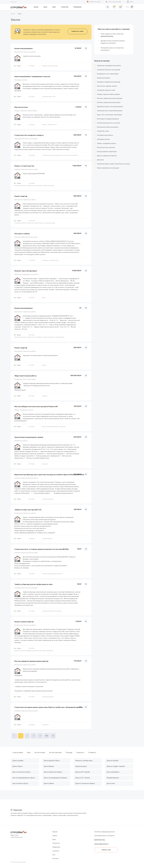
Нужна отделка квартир (24, 622)
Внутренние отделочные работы (25, 52)
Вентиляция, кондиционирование (108, 119)
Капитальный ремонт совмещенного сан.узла (32, 76)
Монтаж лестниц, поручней (106, 147)
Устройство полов (103, 131)
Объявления (78, 7)
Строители (65, 7)
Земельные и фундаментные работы (26, 274)
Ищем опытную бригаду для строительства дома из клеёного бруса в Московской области (50, 475)
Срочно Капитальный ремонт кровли (29, 437)
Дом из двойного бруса (52, 761)
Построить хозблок (22, 234)
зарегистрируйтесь (107, 36)
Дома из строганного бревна (85, 783)
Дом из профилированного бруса (24, 778)
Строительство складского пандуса (29, 135)
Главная (13, 14)
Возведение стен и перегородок (25, 379)
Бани (54, 7)
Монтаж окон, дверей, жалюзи (107, 86)
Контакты (55, 858)
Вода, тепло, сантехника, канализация (110, 115)
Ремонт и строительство (24, 166)
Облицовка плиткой (21, 80)
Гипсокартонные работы (105, 135)
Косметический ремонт (24, 48)
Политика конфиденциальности (105, 832)
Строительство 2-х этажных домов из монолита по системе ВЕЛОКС (42, 549)
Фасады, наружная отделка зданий (26, 111)
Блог (54, 855)
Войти (130, 2)
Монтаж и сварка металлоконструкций (110, 98)
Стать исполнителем (113, 2)
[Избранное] (114, 7)
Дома (45, 7)
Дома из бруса (17, 766)
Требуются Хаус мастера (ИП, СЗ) (28, 510)
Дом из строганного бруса (21, 772)
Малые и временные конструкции (108, 168)
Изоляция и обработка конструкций (109, 82)
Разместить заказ (93, 2)
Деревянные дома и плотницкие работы (110, 107)
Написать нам (106, 850)
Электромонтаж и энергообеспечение (110, 111)
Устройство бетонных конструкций (26, 139)
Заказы (36, 7)
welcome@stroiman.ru (101, 844)
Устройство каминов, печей (106, 90)
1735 (47, 736)
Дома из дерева (18, 761)
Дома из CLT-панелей (83, 778)
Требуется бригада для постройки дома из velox (34, 584)
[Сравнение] (120, 7)
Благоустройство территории (107, 152)
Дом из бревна (49, 766)
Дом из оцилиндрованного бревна (55, 778)
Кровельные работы (21, 441)
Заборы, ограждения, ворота (24, 410)
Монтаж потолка (21, 107)
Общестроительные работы (25, 376)
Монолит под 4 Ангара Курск (26, 271)
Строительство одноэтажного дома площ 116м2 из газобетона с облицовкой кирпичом (49, 707)
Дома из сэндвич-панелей (116, 766)
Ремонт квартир (21, 196)
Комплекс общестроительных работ (26, 169)
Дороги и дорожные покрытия (107, 156)
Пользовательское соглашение (104, 836)
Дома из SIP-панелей (83, 772)
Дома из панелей (112, 761)
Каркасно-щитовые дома (84, 761)
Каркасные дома (81, 766)
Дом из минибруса (113, 772)
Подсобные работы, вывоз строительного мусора (113, 164)
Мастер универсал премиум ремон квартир (31, 661)
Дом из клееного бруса (20, 783)
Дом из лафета (49, 783)
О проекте (56, 851)
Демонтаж (100, 160)
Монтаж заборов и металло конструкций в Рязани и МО (36, 407)
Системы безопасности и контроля (109, 123)
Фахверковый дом (113, 778)
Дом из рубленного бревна (53, 772)
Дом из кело (111, 783)
